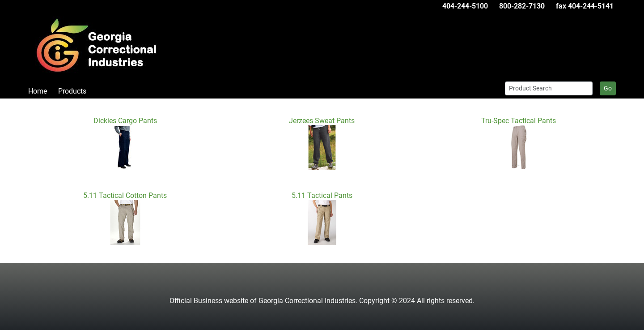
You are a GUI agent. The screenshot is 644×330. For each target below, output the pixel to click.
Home (38, 91)
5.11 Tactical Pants (322, 195)
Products (72, 91)
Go (608, 88)
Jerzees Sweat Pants (322, 121)
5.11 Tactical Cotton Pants (125, 195)
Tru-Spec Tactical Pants (519, 121)
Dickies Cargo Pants (125, 121)
